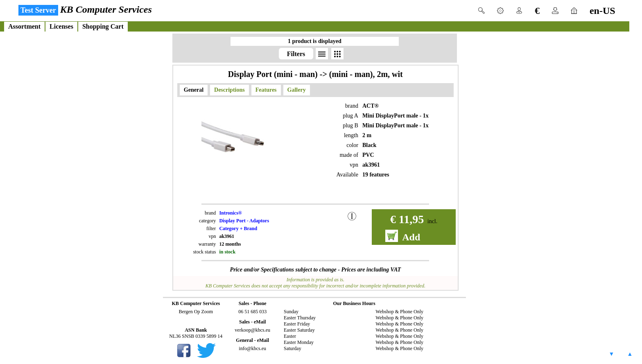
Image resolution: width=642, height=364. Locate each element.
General (194, 90)
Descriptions (229, 90)
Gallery (297, 90)
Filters (296, 54)
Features (266, 90)
